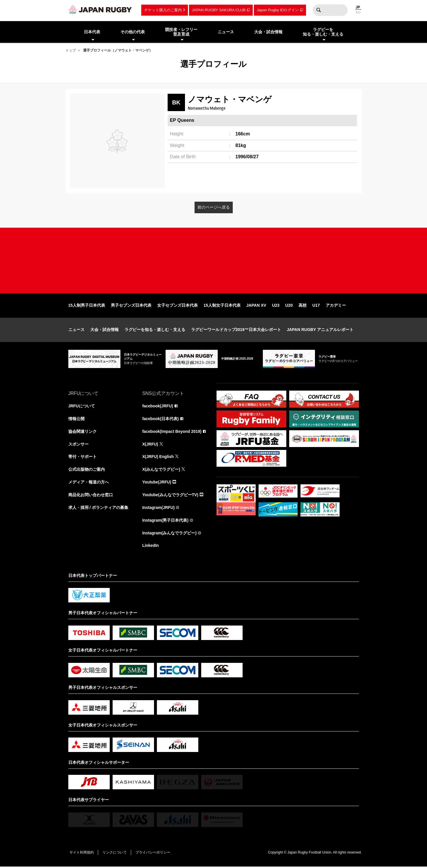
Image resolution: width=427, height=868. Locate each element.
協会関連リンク (83, 432)
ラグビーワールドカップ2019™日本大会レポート (236, 330)
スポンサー (78, 445)
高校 (303, 306)
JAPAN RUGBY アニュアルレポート (320, 330)
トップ (71, 50)
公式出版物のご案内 (87, 470)
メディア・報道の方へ (89, 483)
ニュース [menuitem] (226, 32)
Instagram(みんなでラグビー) (170, 534)
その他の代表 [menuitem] (133, 32)
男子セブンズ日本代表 (131, 306)
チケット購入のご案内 (163, 10)
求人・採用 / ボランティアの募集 (98, 509)
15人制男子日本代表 (87, 306)
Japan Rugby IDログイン (278, 10)
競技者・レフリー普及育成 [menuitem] (181, 32)
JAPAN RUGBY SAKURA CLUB (219, 10)
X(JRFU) (150, 445)
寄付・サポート (83, 458)
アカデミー (336, 306)
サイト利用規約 (82, 854)
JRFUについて (82, 407)
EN (358, 12)
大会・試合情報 (105, 330)
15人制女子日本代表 (222, 306)
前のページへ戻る (214, 207)
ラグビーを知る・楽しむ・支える (155, 330)
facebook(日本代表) (161, 420)
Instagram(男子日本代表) (166, 521)
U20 (289, 306)
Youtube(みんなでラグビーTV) (171, 496)
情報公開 (76, 420)
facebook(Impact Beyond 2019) (172, 432)
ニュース (76, 330)
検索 (319, 10)
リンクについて (115, 854)
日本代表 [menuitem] (92, 32)
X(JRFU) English (158, 458)
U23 (276, 306)
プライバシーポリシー (154, 854)
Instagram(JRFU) (159, 509)
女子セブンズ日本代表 (177, 306)
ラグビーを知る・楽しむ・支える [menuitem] (323, 32)
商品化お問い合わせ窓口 (91, 496)
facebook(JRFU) (158, 407)
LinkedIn (151, 547)
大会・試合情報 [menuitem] (268, 32)
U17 (316, 306)
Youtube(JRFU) (157, 483)
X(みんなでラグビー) (161, 470)
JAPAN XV (256, 306)
